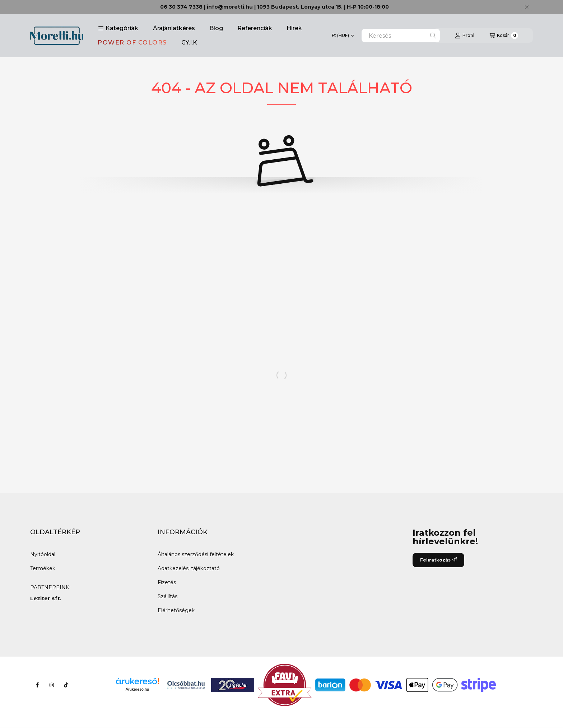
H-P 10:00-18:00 (368, 7)
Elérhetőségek (176, 610)
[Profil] (465, 36)
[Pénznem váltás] (343, 36)
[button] (118, 28)
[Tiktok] (66, 685)
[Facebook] (37, 685)
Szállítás (167, 596)
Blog (216, 28)
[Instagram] (52, 685)
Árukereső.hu (137, 689)
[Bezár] (527, 7)
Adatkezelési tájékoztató (189, 568)
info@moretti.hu (230, 7)
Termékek (43, 568)
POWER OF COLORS (132, 43)
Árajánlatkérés (174, 28)
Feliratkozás (438, 560)
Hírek (294, 28)
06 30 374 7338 (181, 7)
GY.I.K (189, 43)
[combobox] (401, 36)
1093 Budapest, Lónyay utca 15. (300, 7)
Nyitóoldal (43, 554)
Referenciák (255, 28)
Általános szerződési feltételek (196, 554)
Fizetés (167, 582)
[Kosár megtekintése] (504, 36)
